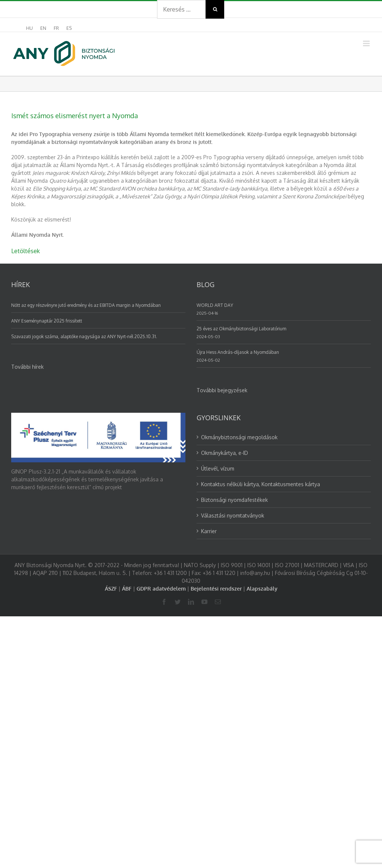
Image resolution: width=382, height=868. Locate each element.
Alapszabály (262, 589)
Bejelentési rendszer (216, 589)
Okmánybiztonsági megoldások (239, 437)
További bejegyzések (222, 390)
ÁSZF (111, 589)
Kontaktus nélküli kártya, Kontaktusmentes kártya (261, 484)
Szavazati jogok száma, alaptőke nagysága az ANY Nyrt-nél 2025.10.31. (84, 336)
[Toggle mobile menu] (367, 43)
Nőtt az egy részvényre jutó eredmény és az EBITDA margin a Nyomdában (86, 305)
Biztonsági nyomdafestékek (234, 500)
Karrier (209, 531)
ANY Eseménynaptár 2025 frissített (47, 321)
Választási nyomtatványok (233, 515)
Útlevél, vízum (218, 468)
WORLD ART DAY (215, 305)
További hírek (27, 367)
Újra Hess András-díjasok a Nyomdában (238, 352)
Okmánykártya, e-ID (225, 453)
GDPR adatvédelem (161, 589)
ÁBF (127, 589)
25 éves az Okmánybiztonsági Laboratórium (241, 329)
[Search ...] (181, 9)
